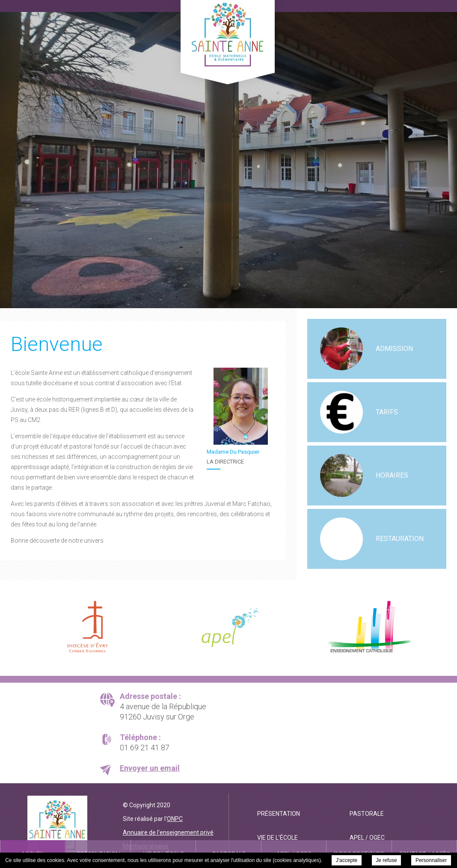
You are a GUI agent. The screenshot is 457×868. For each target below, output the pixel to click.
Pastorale (367, 814)
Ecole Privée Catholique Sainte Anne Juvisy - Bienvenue (228, 35)
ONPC (175, 819)
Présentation (279, 814)
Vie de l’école (277, 838)
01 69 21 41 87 (145, 748)
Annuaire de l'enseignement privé (168, 832)
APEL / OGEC (367, 838)
